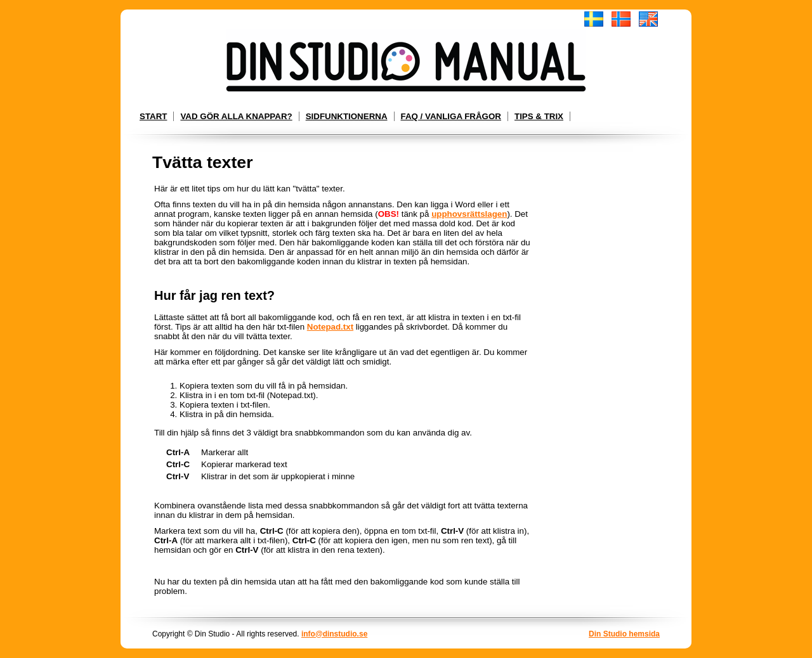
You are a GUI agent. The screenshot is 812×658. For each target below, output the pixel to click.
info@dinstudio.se (334, 634)
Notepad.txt (330, 327)
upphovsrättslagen (469, 214)
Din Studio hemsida (624, 634)
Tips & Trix (539, 116)
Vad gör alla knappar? (236, 116)
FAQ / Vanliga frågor (451, 116)
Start (153, 116)
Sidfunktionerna (347, 116)
